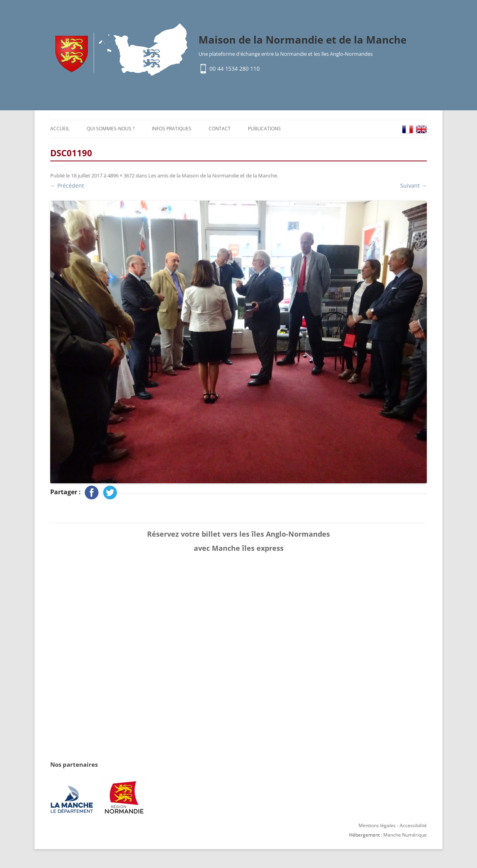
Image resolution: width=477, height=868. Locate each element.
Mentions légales (377, 825)
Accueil (60, 129)
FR (408, 129)
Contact (220, 129)
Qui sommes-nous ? (111, 129)
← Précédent (67, 185)
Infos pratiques (172, 129)
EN (421, 129)
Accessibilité (413, 825)
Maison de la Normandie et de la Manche (302, 40)
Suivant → (413, 185)
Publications (264, 129)
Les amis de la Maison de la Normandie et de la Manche (213, 175)
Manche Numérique (405, 835)
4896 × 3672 (121, 175)
